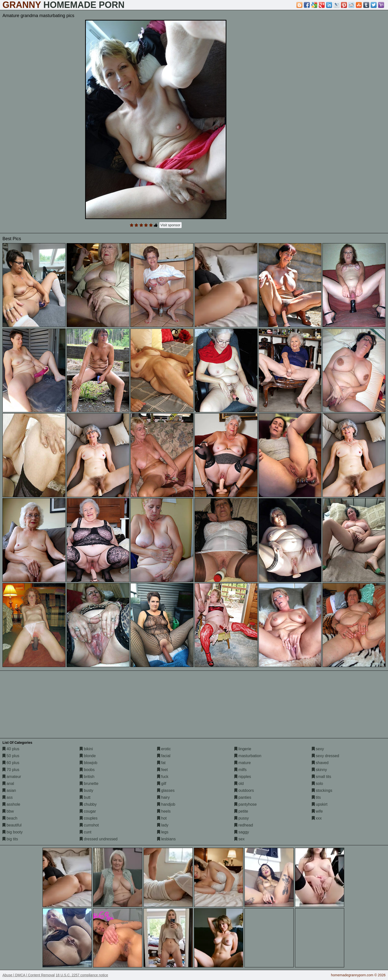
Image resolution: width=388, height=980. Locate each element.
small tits (322, 777)
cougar (88, 811)
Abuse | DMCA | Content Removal (29, 975)
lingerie (243, 749)
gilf (162, 784)
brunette (89, 784)
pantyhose (245, 804)
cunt (85, 832)
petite (241, 811)
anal (8, 784)
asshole (11, 804)
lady (163, 825)
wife (317, 811)
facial (164, 756)
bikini (86, 749)
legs (163, 832)
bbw (8, 811)
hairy (163, 797)
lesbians (166, 839)
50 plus (11, 756)
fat (161, 763)
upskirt (320, 804)
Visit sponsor (170, 225)
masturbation (248, 756)
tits (316, 797)
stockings (322, 790)
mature (242, 763)
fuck (163, 777)
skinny (319, 770)
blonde (88, 756)
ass (8, 797)
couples (89, 818)
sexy (318, 749)
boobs (87, 770)
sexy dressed (326, 756)
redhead (244, 825)
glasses (166, 790)
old (239, 784)
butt (85, 797)
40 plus (11, 749)
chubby (88, 804)
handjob (166, 804)
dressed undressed (99, 839)
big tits (10, 839)
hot (162, 818)
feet (162, 770)
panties (243, 797)
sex (239, 839)
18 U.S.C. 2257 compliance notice (82, 975)
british (87, 777)
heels (164, 811)
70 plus (11, 770)
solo (317, 784)
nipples (243, 777)
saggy (242, 832)
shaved (320, 763)
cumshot (89, 825)
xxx (317, 818)
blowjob (88, 763)
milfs (240, 770)
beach (10, 818)
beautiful (12, 825)
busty (86, 790)
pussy (242, 818)
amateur (12, 777)
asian (9, 790)
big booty (12, 832)
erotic (164, 749)
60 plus (11, 763)
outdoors (244, 790)
